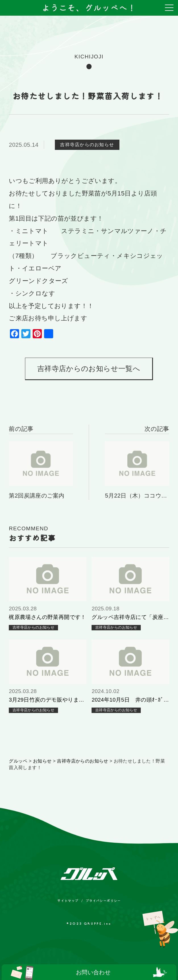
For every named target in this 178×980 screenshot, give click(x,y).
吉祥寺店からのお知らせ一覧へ (89, 368)
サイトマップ (68, 900)
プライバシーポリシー (103, 900)
